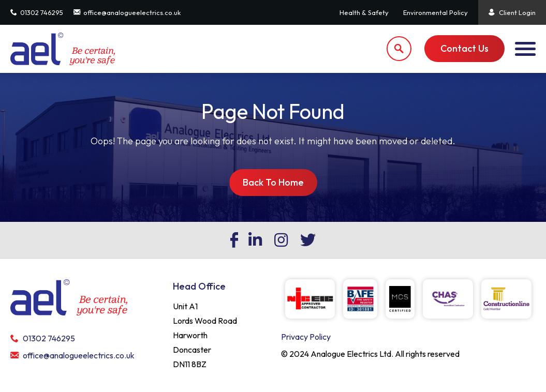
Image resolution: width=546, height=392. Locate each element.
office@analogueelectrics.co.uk (127, 12)
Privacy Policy (306, 337)
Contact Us (464, 48)
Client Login (512, 12)
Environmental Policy (436, 12)
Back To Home (273, 182)
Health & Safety (364, 12)
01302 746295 (37, 12)
